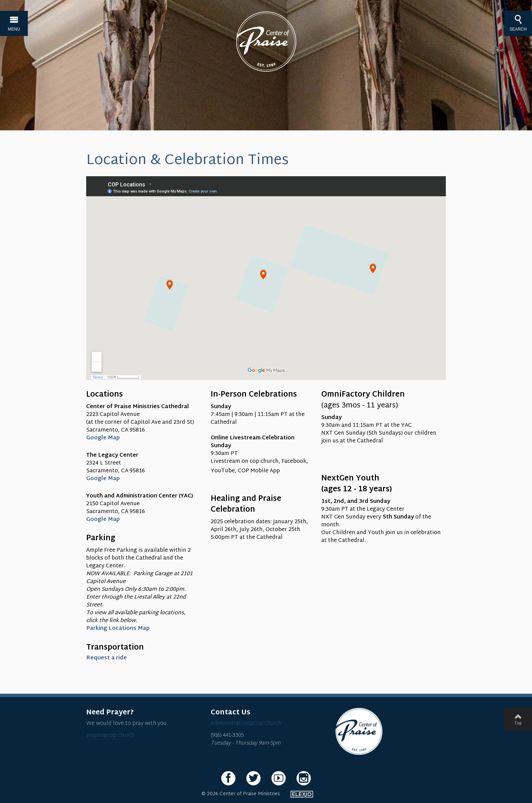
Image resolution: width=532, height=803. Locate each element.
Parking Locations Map (118, 629)
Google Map (104, 438)
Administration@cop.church (246, 724)
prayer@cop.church (110, 736)
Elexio (302, 794)
